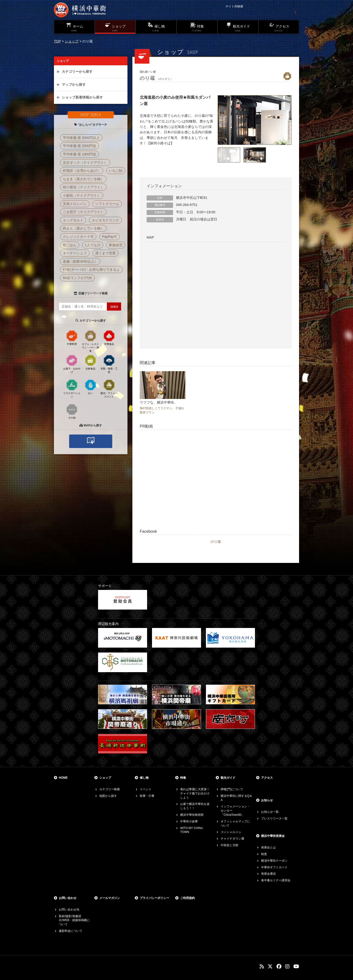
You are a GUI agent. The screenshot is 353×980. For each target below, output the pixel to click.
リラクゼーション (72, 388)
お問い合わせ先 (69, 910)
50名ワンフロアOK (77, 278)
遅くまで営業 (105, 253)
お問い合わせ (68, 898)
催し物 (144, 778)
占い (90, 387)
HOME (63, 778)
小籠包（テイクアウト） (82, 195)
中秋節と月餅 (229, 845)
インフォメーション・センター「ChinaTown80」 (235, 811)
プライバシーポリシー (154, 898)
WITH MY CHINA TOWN (191, 830)
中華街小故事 (189, 821)
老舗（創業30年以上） (80, 261)
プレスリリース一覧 (274, 818)
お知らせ (267, 800)
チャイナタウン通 (232, 839)
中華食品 (109, 338)
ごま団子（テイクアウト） (83, 212)
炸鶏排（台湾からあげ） (82, 171)
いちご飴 (116, 171)
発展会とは (268, 847)
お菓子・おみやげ (72, 364)
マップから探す (74, 84)
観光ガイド (228, 778)
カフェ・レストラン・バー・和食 (90, 341)
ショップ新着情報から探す (82, 97)
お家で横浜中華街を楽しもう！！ (195, 806)
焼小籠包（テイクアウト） (83, 187)
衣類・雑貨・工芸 (109, 364)
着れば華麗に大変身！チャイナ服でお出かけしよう (195, 793)
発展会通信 (268, 874)
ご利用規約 (188, 898)
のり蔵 (216, 542)
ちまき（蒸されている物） (83, 179)
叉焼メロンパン (75, 204)
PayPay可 (110, 237)
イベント (146, 789)
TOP (57, 41)
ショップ (72, 41)
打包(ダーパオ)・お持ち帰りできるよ (91, 270)
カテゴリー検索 (110, 789)
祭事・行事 (147, 796)
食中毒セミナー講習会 (276, 880)
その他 (72, 411)
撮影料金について (71, 931)
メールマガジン (110, 898)
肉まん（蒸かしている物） (83, 228)
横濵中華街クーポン (274, 861)
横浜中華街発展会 (273, 836)
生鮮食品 (90, 362)
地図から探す (108, 796)
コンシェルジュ (231, 832)
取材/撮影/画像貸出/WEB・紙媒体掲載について (74, 920)
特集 (183, 778)
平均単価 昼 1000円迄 (80, 154)
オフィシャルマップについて (235, 823)
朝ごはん (70, 245)
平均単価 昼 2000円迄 (80, 146)
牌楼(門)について (232, 789)
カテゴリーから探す (77, 71)
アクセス (267, 778)
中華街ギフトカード (274, 867)
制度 (264, 854)
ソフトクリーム (107, 204)
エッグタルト (73, 220)
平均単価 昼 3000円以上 (81, 138)
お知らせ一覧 (270, 812)
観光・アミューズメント (109, 388)
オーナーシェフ (75, 253)
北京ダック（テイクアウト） (85, 163)
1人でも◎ (93, 245)
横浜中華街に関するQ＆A (236, 798)
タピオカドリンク (105, 220)
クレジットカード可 (78, 237)
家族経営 (116, 245)
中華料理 (72, 338)
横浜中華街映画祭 (192, 815)
